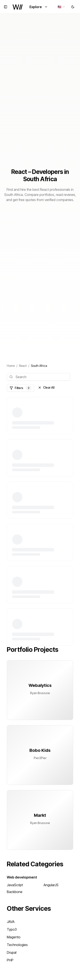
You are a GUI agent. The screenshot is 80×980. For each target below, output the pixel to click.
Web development (22, 877)
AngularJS (51, 885)
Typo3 (12, 929)
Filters (20, 388)
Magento (14, 937)
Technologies (17, 945)
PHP (10, 960)
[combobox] (62, 7)
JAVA (11, 922)
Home (11, 366)
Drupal (12, 952)
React (23, 366)
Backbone (15, 892)
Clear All (46, 387)
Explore (39, 7)
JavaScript (15, 885)
